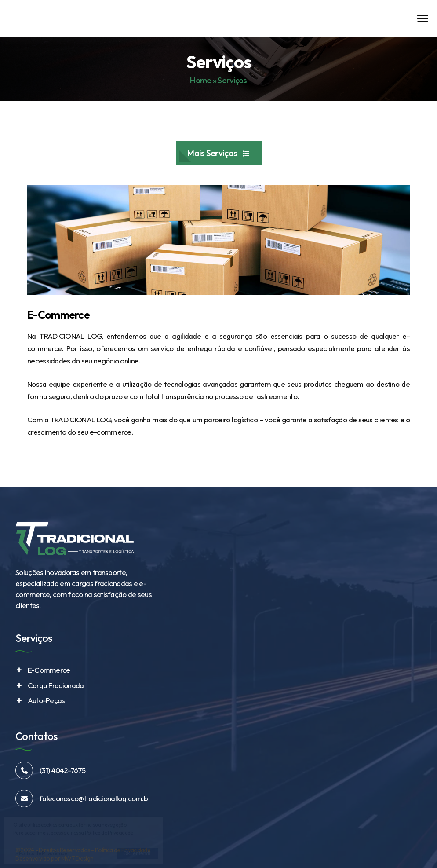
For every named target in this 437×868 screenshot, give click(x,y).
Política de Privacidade (123, 850)
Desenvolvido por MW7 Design (54, 858)
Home (200, 80)
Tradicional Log (46, 20)
